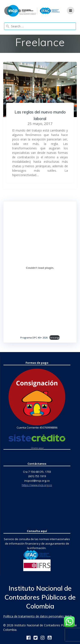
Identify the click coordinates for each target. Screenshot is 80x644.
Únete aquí (37, 448)
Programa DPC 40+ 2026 (34, 338)
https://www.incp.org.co (37, 485)
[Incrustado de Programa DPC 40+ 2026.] (40, 268)
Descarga (55, 338)
